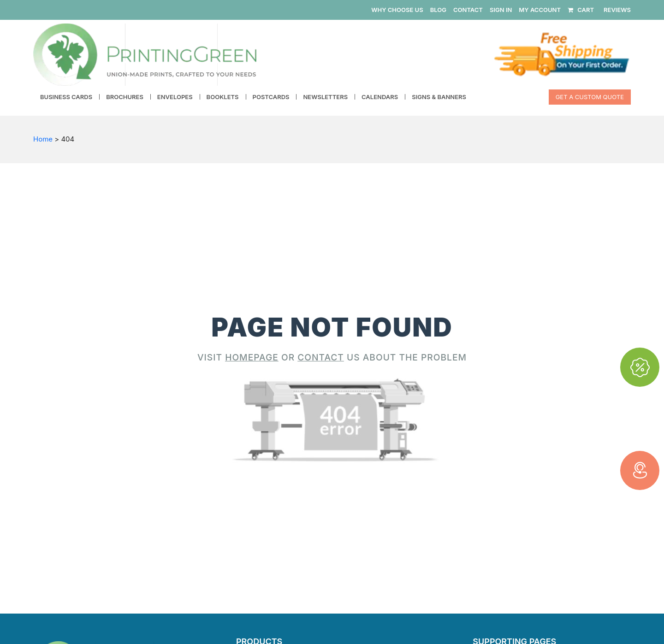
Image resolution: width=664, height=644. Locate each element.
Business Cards (66, 97)
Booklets (223, 97)
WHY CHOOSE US (397, 10)
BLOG (438, 10)
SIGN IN (501, 10)
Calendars (380, 97)
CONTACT (468, 10)
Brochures (125, 97)
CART (581, 10)
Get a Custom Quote (590, 97)
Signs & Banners (439, 97)
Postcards (271, 97)
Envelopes (175, 97)
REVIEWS (617, 10)
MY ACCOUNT (540, 10)
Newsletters (325, 97)
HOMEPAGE (252, 357)
